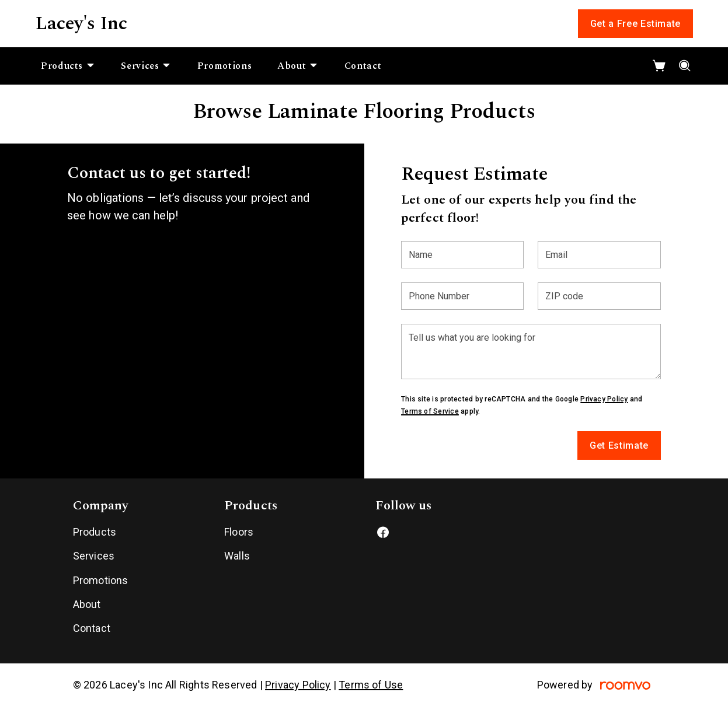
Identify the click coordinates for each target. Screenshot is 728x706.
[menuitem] (68, 66)
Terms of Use (371, 685)
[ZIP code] (599, 296)
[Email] (599, 255)
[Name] (462, 255)
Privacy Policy (604, 399)
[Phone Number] (462, 296)
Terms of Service (430, 411)
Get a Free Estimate (635, 24)
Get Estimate (619, 445)
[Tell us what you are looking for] (531, 352)
